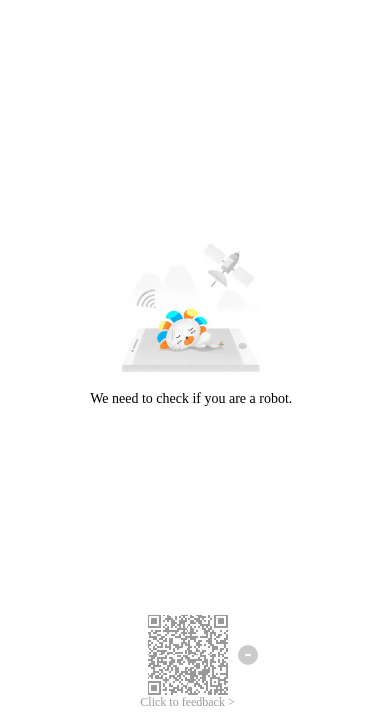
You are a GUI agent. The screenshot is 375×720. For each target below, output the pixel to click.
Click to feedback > (187, 702)
